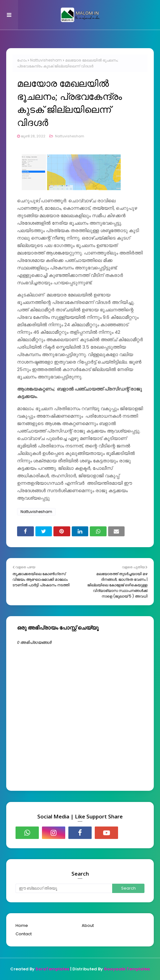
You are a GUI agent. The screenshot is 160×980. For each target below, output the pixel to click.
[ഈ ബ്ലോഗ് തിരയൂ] (64, 888)
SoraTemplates (52, 969)
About (88, 925)
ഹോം (22, 60)
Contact (24, 934)
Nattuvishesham (46, 60)
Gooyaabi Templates (127, 969)
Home (22, 925)
